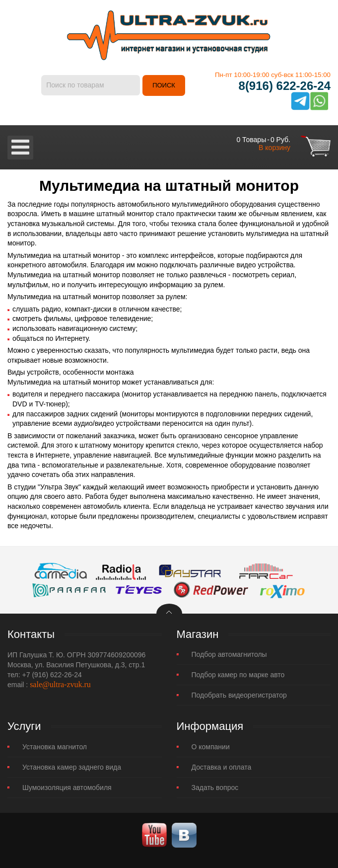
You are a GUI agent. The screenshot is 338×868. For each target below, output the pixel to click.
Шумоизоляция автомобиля (67, 788)
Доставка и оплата (222, 767)
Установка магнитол (55, 747)
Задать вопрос (215, 788)
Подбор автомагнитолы (229, 654)
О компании (211, 747)
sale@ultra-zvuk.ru (60, 684)
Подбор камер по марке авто (238, 675)
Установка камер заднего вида (72, 767)
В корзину (274, 148)
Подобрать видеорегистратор (239, 695)
